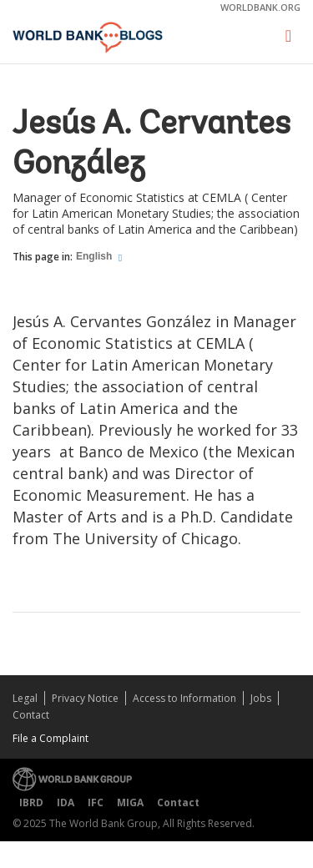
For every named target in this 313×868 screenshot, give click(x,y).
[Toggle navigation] (288, 36)
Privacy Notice (85, 698)
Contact (31, 715)
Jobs (261, 698)
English (96, 256)
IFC (96, 802)
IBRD (31, 802)
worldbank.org (260, 7)
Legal (25, 698)
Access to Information (184, 698)
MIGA (130, 802)
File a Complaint (50, 738)
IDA (66, 802)
